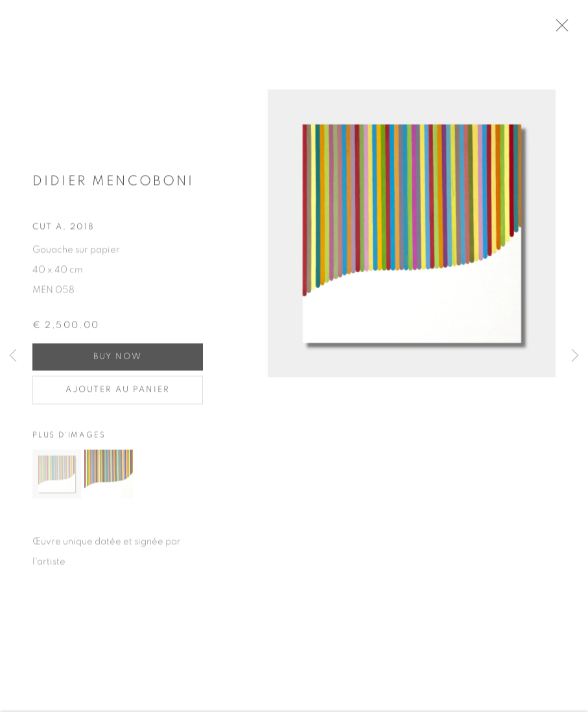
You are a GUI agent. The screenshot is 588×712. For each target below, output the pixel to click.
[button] (57, 480)
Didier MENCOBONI (113, 186)
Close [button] (574, 29)
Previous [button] (13, 356)
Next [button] (575, 356)
